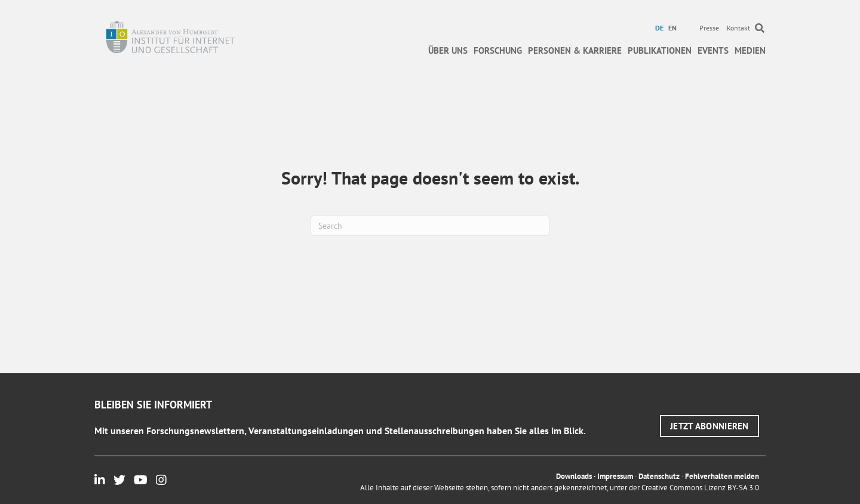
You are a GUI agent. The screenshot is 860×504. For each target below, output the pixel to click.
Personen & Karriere (575, 50)
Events (713, 50)
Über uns (448, 50)
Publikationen (660, 50)
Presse (709, 28)
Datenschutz (659, 476)
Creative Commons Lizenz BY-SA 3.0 (700, 488)
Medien (750, 50)
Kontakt (738, 28)
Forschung (498, 50)
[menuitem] (661, 28)
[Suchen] (430, 226)
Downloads (574, 476)
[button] (709, 426)
